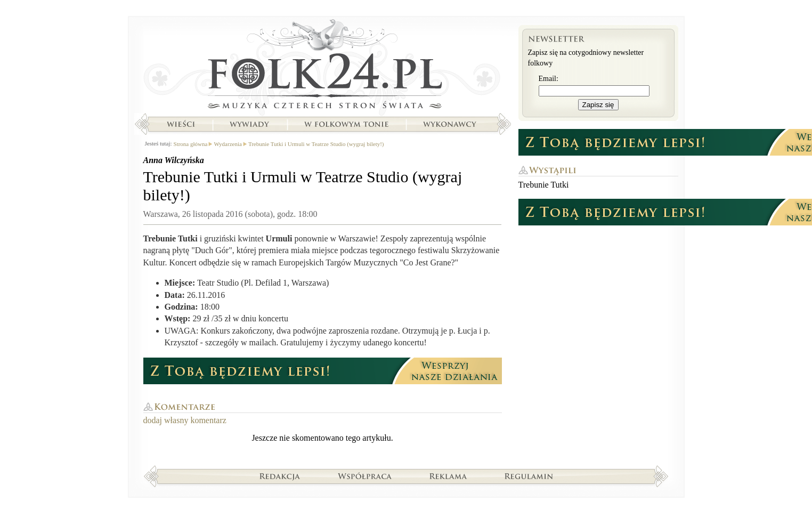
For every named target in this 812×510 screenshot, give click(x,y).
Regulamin (529, 476)
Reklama (448, 476)
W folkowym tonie (346, 124)
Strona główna (323, 67)
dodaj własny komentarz (185, 420)
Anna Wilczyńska (174, 160)
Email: (549, 79)
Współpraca (365, 476)
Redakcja (280, 476)
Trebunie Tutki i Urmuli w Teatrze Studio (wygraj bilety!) (316, 144)
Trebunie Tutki (544, 185)
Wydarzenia (228, 144)
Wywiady (249, 124)
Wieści (181, 124)
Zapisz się (598, 105)
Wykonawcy (451, 124)
